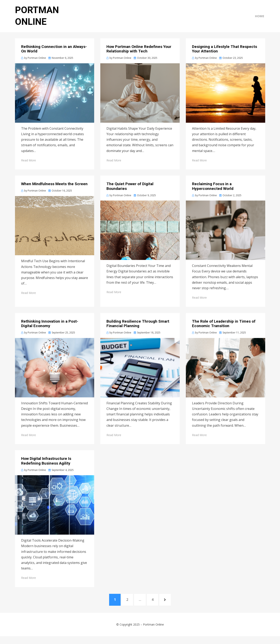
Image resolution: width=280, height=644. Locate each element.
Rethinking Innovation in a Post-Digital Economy (50, 330)
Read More (29, 166)
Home (261, 19)
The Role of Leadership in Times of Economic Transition (224, 330)
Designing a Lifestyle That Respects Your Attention (225, 55)
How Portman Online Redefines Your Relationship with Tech (139, 55)
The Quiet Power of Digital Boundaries (130, 192)
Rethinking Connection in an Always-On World (54, 55)
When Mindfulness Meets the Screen (54, 190)
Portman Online (153, 632)
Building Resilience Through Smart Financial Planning (138, 330)
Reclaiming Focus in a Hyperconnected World (213, 192)
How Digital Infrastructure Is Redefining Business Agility (46, 467)
